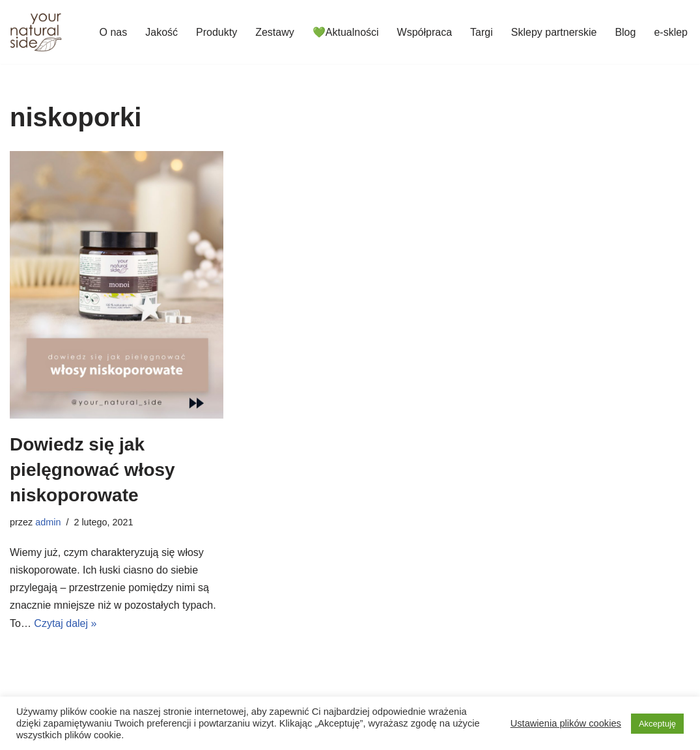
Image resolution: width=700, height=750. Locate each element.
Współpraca (425, 32)
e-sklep (671, 32)
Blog (625, 32)
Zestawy (275, 32)
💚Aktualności (346, 32)
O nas (114, 32)
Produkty (217, 32)
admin (48, 522)
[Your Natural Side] (36, 32)
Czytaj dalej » (65, 623)
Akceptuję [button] (657, 724)
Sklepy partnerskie (554, 32)
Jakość (161, 32)
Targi (482, 32)
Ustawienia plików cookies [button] (566, 723)
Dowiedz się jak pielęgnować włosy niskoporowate (92, 470)
